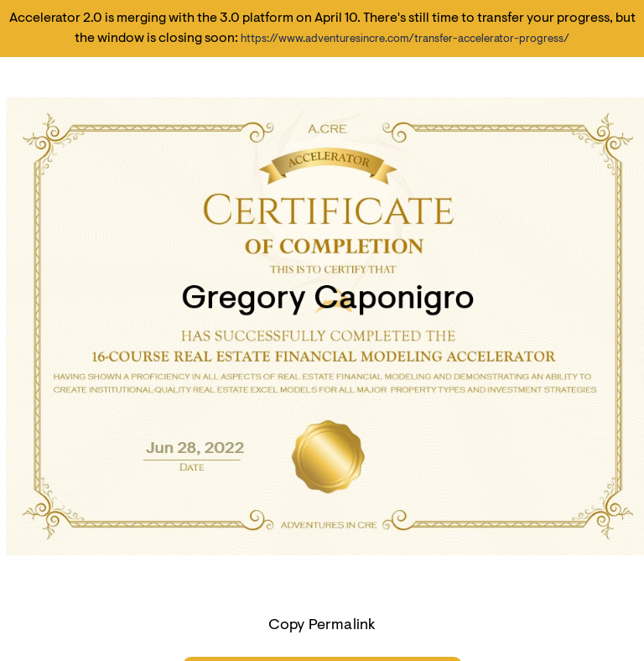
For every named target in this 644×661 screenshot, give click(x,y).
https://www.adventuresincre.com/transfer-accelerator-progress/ (405, 39)
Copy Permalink (322, 626)
